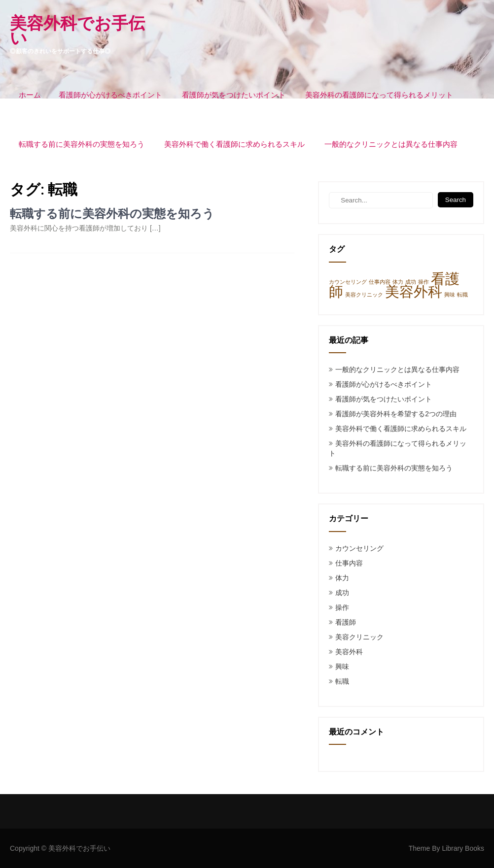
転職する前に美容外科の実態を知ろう (82, 144)
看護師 (346, 622)
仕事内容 (349, 563)
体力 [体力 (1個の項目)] (398, 282)
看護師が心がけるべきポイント (110, 95)
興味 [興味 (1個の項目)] (450, 295)
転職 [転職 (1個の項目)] (462, 295)
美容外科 (349, 652)
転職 (342, 681)
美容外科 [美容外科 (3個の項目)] (414, 291)
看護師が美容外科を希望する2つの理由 (396, 414)
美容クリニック (359, 637)
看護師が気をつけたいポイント (234, 95)
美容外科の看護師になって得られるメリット (379, 95)
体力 (342, 578)
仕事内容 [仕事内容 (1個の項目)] (380, 282)
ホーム (30, 95)
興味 (342, 667)
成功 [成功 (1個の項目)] (411, 282)
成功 (342, 593)
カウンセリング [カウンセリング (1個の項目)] (348, 282)
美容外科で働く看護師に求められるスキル (234, 144)
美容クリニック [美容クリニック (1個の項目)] (364, 295)
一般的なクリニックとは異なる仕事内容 (391, 144)
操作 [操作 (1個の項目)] (423, 282)
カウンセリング (359, 548)
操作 (342, 607)
